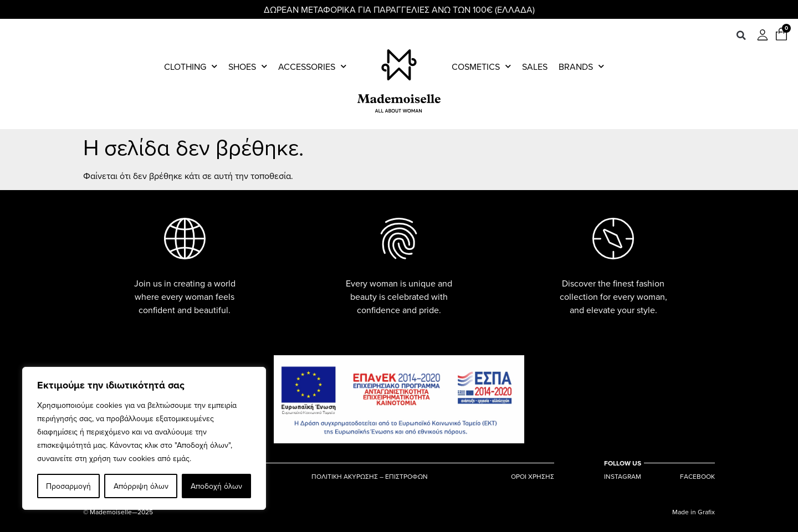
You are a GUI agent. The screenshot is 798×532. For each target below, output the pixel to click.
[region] (144, 438)
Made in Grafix (694, 512)
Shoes (248, 66)
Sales (535, 66)
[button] (741, 35)
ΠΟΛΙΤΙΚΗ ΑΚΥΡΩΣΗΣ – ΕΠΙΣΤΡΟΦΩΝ (370, 477)
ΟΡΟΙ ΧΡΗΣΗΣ (533, 477)
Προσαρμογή (68, 486)
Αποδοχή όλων (216, 486)
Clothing (191, 66)
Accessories (312, 66)
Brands (581, 66)
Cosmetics (481, 66)
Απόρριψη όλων (140, 486)
